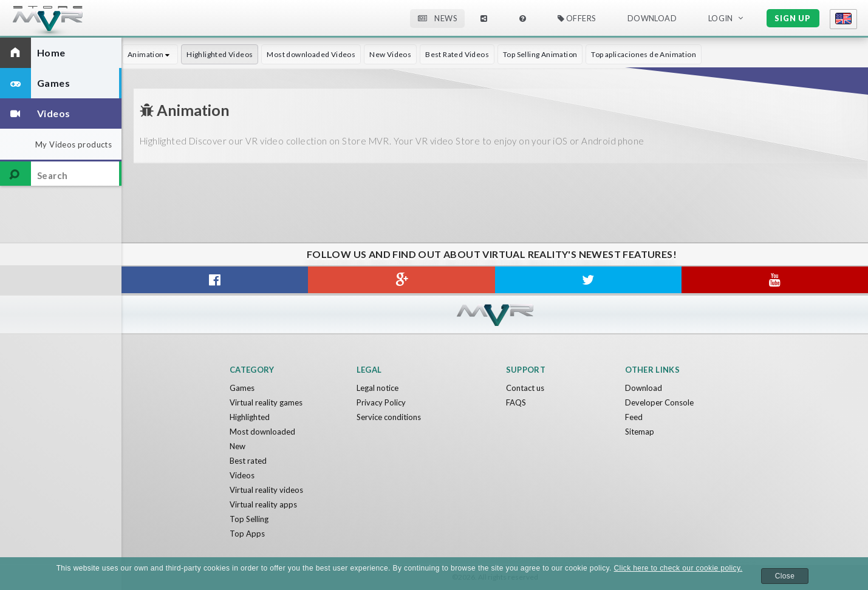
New (238, 446)
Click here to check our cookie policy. (678, 568)
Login (721, 18)
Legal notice (378, 388)
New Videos (390, 54)
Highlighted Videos (220, 54)
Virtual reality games (266, 402)
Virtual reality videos (266, 490)
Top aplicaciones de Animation (644, 54)
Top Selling (249, 519)
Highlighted (250, 417)
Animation (150, 54)
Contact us (525, 388)
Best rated (248, 461)
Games (242, 388)
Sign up (793, 18)
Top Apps (247, 534)
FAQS (516, 402)
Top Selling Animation (540, 54)
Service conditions (389, 417)
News (437, 18)
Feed (634, 417)
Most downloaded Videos (311, 54)
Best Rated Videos (457, 54)
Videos (242, 475)
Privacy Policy (381, 402)
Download (652, 18)
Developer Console (659, 402)
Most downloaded (262, 432)
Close (785, 576)
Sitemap (640, 432)
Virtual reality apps (263, 504)
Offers (577, 18)
